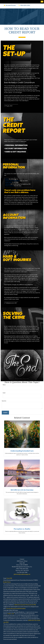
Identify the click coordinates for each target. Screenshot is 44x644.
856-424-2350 (24, 5)
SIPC (13, 614)
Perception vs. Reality (22, 529)
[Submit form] (5, 413)
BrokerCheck (7, 582)
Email (4, 393)
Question (4, 401)
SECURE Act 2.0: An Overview (22, 490)
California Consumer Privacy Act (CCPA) (25, 605)
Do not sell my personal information (16, 608)
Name (4, 385)
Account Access (10, 5)
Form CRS (9, 578)
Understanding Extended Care (22, 451)
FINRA (9, 614)
